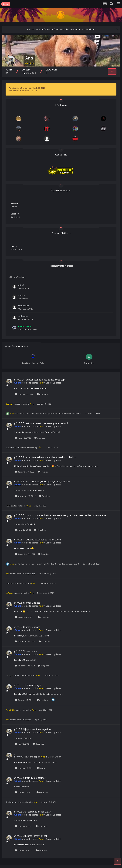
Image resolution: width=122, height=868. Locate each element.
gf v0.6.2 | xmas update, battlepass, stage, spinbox (42, 481)
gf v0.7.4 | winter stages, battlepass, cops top (39, 380)
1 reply (41, 768)
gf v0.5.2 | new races (25, 651)
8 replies (42, 394)
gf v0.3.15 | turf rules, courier (30, 778)
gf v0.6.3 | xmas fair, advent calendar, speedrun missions (45, 457)
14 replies (40, 530)
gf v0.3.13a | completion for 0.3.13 (32, 812)
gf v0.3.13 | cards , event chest (31, 836)
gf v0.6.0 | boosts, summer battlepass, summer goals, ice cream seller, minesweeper (60, 515)
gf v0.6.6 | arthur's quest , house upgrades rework (41, 423)
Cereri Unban (55, 757)
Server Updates (53, 383)
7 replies (40, 438)
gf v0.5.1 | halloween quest (29, 685)
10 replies (44, 617)
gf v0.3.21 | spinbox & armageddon (33, 729)
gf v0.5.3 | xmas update (27, 603)
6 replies (42, 700)
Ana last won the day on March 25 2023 (27, 88)
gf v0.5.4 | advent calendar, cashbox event (38, 539)
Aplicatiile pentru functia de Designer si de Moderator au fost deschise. (61, 29)
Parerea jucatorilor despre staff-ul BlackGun (61, 413)
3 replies (44, 554)
